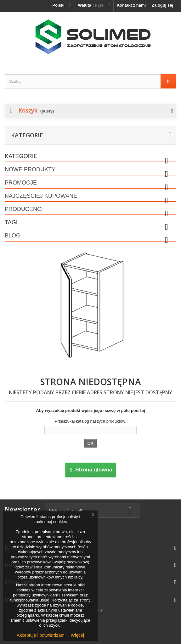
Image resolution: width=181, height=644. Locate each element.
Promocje (21, 183)
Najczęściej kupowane (41, 196)
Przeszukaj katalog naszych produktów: (91, 421)
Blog (13, 236)
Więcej (77, 635)
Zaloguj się (162, 5)
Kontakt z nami (131, 5)
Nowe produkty (30, 169)
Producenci (24, 209)
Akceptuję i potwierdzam (41, 635)
